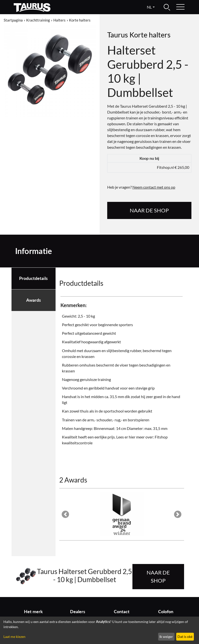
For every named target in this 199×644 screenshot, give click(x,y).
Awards (34, 300)
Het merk (33, 612)
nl (149, 7)
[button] (65, 514)
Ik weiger (166, 637)
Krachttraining (38, 20)
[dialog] (99, 630)
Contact (122, 612)
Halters (59, 20)
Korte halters (80, 20)
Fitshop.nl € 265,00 (173, 167)
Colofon (166, 612)
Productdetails (33, 278)
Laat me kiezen (14, 637)
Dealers (78, 612)
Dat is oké (185, 637)
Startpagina (13, 20)
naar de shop (149, 210)
